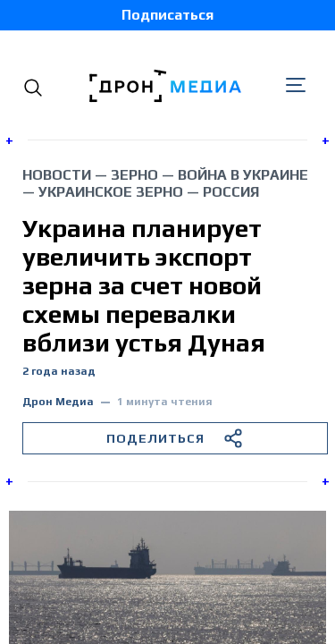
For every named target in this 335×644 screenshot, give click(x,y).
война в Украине (243, 175)
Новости (57, 175)
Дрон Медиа (58, 402)
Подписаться (167, 15)
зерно (134, 175)
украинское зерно (111, 192)
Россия (231, 192)
